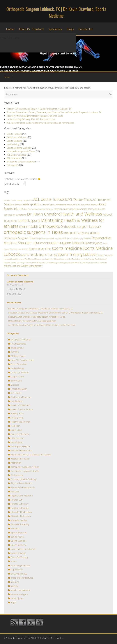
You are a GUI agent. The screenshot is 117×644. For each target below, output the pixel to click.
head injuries (17, 401)
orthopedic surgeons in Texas (21, 151)
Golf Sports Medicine (21, 397)
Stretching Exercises (21, 565)
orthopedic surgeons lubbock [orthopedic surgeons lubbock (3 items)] (81, 233)
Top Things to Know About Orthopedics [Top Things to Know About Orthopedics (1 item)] (31, 263)
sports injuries (18, 537)
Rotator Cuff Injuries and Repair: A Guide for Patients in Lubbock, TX (39, 109)
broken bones (18, 368)
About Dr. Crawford (31, 29)
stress (14, 561)
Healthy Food (17, 413)
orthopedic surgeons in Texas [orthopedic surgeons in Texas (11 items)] (33, 232)
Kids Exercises (18, 438)
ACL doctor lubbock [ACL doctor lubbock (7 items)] (50, 199)
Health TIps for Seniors (22, 409)
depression (16, 381)
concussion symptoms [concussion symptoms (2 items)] (15, 215)
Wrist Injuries (17, 598)
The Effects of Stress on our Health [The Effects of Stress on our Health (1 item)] (37, 259)
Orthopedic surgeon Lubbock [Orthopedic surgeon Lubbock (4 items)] (81, 226)
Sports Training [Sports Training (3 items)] (48, 255)
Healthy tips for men (21, 422)
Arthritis (15, 352)
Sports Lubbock (14, 134)
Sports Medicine (14, 141)
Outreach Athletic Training (23, 479)
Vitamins (15, 582)
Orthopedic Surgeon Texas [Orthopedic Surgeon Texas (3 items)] (20, 238)
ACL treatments (14, 158)
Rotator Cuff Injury (20, 504)
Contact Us (86, 29)
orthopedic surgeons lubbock (21, 162)
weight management (21, 590)
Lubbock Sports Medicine (20, 282)
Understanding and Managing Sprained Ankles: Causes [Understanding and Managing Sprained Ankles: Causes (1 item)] (66, 263)
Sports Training (18, 553)
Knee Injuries (17, 442)
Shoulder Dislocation (21, 516)
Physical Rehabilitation (22, 483)
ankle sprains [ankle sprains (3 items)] (31, 204)
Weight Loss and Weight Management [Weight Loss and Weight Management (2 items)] (23, 266)
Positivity (15, 492)
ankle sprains (17, 348)
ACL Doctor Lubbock (16, 155)
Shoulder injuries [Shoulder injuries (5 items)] (31, 243)
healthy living (13, 144)
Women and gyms (20, 594)
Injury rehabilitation (20, 434)
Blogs (70, 29)
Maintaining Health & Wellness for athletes (31, 455)
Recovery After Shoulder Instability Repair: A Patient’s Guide (35, 116)
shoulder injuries (19, 520)
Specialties (55, 29)
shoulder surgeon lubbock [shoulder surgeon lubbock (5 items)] (64, 243)
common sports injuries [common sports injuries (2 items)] (66, 209)
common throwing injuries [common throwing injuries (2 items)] (92, 209)
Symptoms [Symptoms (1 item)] (20, 259)
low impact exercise (20, 446)
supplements (17, 570)
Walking (15, 586)
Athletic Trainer (18, 356)
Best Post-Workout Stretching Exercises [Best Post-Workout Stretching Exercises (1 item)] (39, 209)
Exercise (15, 385)
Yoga (13, 602)
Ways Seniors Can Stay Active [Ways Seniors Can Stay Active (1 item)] (97, 263)
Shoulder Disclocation (21, 512)
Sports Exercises (19, 533)
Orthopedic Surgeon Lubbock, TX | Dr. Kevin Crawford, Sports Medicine (56, 12)
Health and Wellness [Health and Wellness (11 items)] (82, 214)
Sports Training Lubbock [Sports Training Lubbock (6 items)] (77, 254)
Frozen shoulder (19, 389)
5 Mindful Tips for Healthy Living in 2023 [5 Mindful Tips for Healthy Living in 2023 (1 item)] (18, 200)
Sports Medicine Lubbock (19, 148)
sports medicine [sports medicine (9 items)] (67, 248)
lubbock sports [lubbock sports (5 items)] (29, 220)
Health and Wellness (16, 137)
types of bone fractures (22, 578)
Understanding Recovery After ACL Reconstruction (31, 119)
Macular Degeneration (22, 450)
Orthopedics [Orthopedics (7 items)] (49, 226)
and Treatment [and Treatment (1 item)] (17, 205)
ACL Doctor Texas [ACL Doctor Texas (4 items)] (80, 200)
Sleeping (15, 528)
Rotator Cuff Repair (20, 508)
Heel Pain (15, 426)
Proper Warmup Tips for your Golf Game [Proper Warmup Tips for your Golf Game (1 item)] (51, 238)
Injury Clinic (16, 430)
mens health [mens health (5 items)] (29, 226)
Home (10, 29)
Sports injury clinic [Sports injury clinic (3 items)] (40, 249)
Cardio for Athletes (20, 372)
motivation (16, 463)
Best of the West (19, 364)
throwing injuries (19, 574)
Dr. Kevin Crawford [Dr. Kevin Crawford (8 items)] (44, 214)
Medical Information (21, 459)
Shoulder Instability (20, 524)
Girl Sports (16, 393)
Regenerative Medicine (22, 496)
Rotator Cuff (17, 500)
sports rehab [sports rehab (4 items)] (29, 254)
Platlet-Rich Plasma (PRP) (23, 487)
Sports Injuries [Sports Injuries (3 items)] (93, 243)
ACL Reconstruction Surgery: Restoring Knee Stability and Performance (40, 123)
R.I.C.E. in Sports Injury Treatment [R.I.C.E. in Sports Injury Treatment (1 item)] (79, 238)
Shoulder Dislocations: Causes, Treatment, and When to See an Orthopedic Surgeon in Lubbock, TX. (54, 112)
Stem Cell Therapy (20, 557)
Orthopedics (13, 165)
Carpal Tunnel (18, 377)
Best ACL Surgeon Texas (23, 360)
